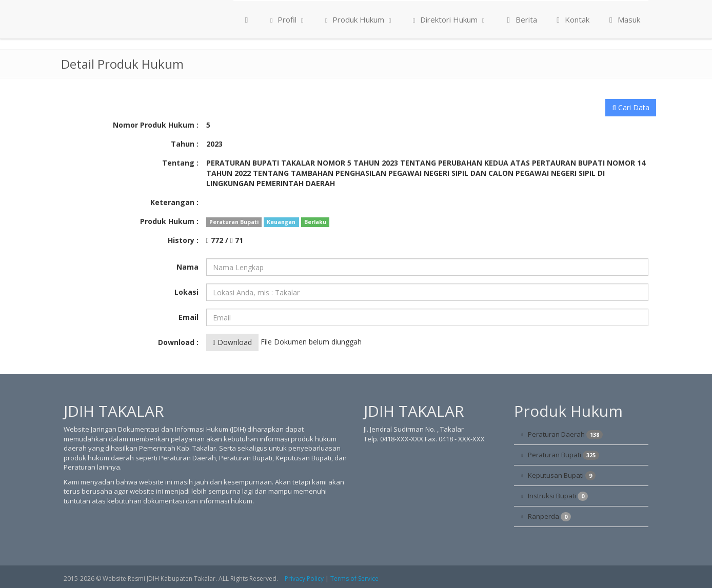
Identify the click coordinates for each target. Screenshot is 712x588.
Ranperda (549, 516)
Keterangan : (174, 202)
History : (183, 240)
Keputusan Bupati (562, 475)
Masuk (623, 19)
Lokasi (186, 292)
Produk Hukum (358, 19)
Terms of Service (354, 579)
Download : (178, 342)
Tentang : (180, 163)
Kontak (572, 19)
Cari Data (631, 107)
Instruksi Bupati (558, 496)
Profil (287, 19)
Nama (187, 267)
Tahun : (185, 144)
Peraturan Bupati (563, 455)
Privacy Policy (304, 579)
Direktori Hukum (449, 19)
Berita (520, 19)
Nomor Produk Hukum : (156, 125)
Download (232, 342)
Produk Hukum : (169, 221)
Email (189, 317)
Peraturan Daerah (565, 434)
